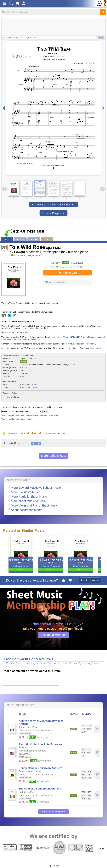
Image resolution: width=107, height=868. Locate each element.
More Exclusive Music (25, 492)
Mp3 (80, 337)
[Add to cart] (97, 729)
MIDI (72, 337)
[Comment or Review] (31, 679)
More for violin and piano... (54, 812)
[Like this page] (64, 581)
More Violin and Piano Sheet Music (34, 505)
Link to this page (90, 580)
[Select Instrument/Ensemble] (22, 411)
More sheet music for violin (29, 501)
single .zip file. (96, 348)
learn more (90, 344)
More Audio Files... (54, 456)
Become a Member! (53, 635)
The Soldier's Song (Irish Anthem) (40, 789)
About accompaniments (27, 510)
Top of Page (54, 865)
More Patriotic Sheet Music (29, 497)
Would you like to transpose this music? (19, 419)
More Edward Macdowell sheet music (36, 488)
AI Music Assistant (76, 344)
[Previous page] (4, 108)
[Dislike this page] (70, 581)
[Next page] (103, 108)
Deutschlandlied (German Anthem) (40, 768)
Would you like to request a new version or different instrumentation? (32, 415)
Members (78, 263)
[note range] (32, 384)
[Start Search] (103, 12)
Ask (101, 38)
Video (66, 337)
